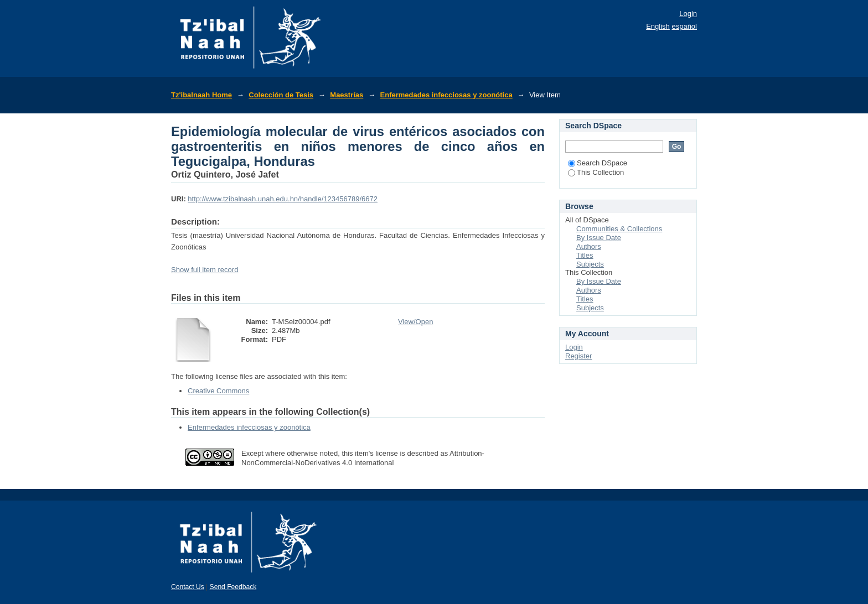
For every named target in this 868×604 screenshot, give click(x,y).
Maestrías (347, 95)
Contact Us (188, 587)
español (684, 26)
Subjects (590, 264)
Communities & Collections (619, 229)
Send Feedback (233, 587)
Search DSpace (598, 163)
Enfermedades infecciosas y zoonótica (446, 95)
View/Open (415, 322)
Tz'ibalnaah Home (201, 95)
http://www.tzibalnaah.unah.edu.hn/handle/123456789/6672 (283, 199)
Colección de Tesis (281, 95)
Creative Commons (218, 391)
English (658, 26)
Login (688, 14)
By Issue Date (599, 238)
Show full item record (205, 270)
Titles (585, 255)
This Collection (596, 172)
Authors (589, 246)
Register (578, 356)
